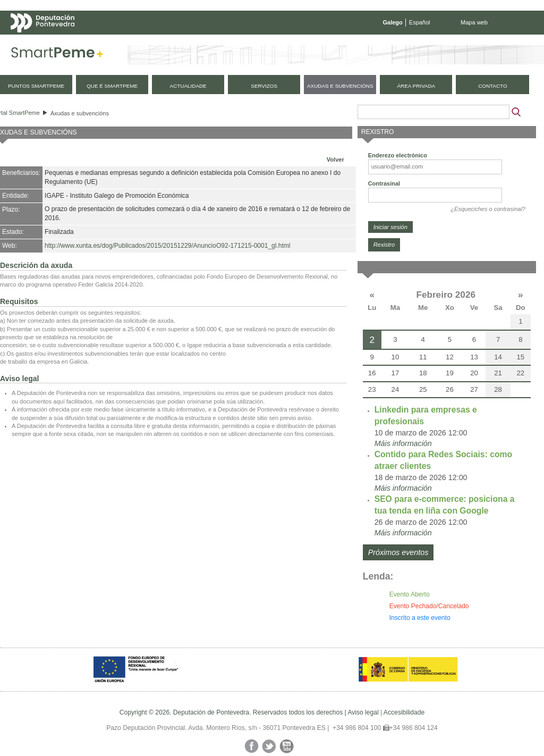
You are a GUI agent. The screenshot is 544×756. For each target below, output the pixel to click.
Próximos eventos (398, 552)
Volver (335, 159)
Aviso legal (363, 712)
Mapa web (474, 22)
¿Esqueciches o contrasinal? (488, 209)
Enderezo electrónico (398, 155)
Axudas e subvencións (80, 113)
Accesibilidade (404, 712)
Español (420, 22)
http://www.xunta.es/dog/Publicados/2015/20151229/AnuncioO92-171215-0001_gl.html (167, 246)
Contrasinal (384, 183)
